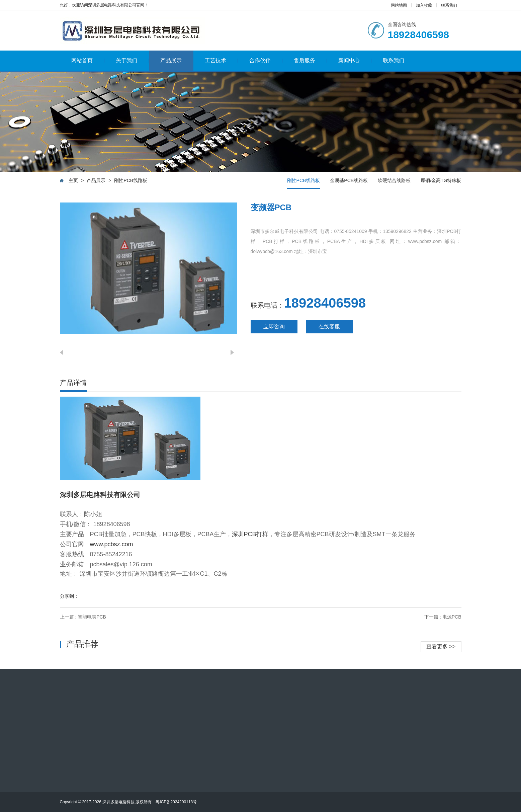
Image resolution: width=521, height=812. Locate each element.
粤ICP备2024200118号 (176, 802)
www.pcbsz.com (112, 544)
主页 (73, 180)
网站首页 (88, 60)
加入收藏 (424, 5)
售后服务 (310, 60)
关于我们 (132, 60)
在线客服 (329, 327)
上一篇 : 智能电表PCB (83, 617)
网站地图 (399, 5)
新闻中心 (355, 60)
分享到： (69, 596)
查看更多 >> (441, 646)
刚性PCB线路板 (131, 180)
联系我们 (449, 5)
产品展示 (171, 60)
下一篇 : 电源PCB (443, 617)
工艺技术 (221, 60)
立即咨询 (274, 327)
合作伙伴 (266, 60)
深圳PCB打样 (250, 534)
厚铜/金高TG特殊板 (441, 180)
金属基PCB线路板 (349, 180)
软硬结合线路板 (394, 180)
